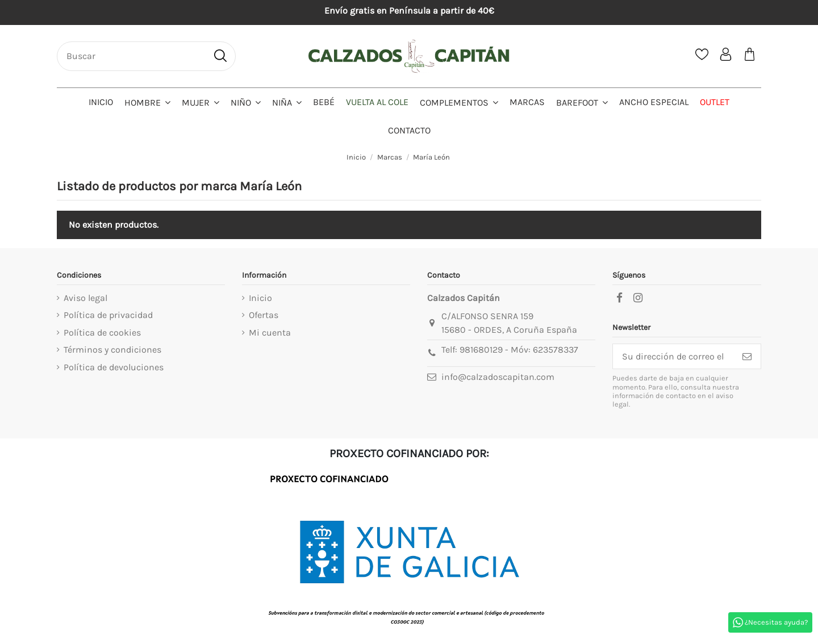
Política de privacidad (108, 315)
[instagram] (638, 298)
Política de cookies (102, 333)
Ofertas (264, 315)
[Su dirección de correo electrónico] (673, 356)
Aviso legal (85, 298)
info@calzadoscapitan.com (498, 377)
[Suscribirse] (747, 356)
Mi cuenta (270, 333)
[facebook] (619, 298)
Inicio (260, 298)
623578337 (556, 350)
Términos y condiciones (112, 350)
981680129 (481, 350)
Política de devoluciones (114, 367)
